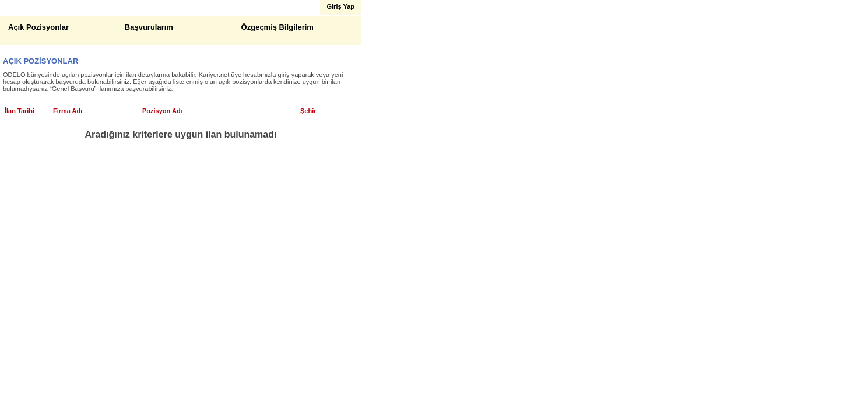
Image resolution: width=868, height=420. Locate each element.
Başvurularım (149, 27)
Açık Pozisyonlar (38, 27)
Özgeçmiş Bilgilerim (277, 27)
